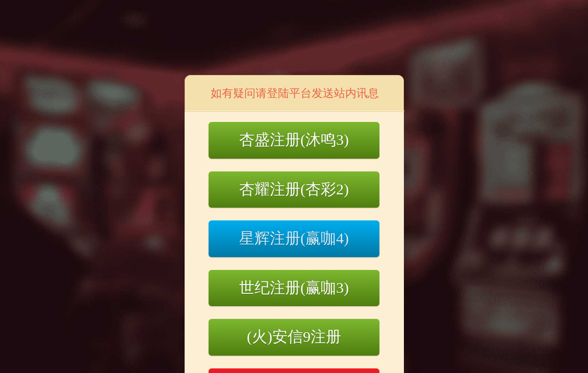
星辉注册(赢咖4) (294, 238)
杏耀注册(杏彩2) (294, 189)
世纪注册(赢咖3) (294, 288)
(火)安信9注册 (294, 337)
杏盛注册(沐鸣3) (294, 140)
